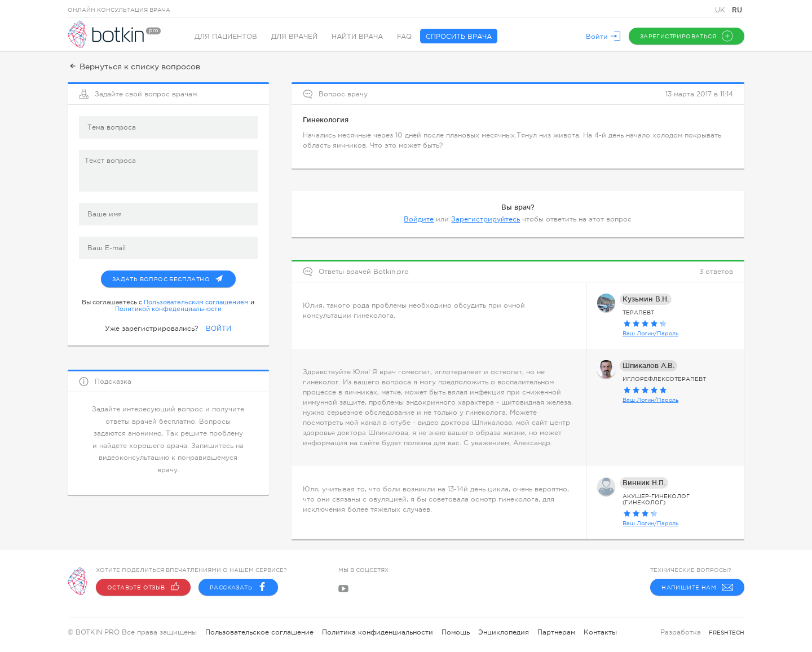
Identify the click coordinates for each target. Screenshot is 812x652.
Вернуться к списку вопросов (134, 66)
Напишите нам (697, 587)
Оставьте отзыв (143, 587)
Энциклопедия (504, 632)
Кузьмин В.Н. (646, 299)
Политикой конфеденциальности (168, 309)
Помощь (456, 632)
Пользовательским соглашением (196, 302)
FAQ (404, 37)
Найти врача (357, 37)
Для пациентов (226, 37)
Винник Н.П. (644, 483)
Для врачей (294, 37)
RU (737, 10)
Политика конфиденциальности (378, 632)
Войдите (419, 219)
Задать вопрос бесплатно (174, 277)
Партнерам (556, 632)
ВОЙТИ (219, 329)
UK (721, 10)
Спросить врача (459, 37)
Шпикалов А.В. (648, 365)
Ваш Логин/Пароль (650, 333)
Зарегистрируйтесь (486, 219)
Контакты (600, 632)
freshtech (727, 633)
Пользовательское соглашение (259, 632)
